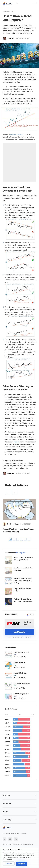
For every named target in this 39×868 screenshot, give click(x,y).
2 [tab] (14, 539)
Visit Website (19, 632)
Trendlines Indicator (16, 134)
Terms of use (7, 845)
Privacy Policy (17, 845)
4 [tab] (21, 539)
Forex (19, 811)
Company (19, 819)
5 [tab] (25, 539)
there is (16, 442)
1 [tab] (10, 539)
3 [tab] (18, 539)
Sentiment (19, 803)
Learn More (9, 864)
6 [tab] (29, 539)
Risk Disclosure (28, 845)
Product (19, 796)
